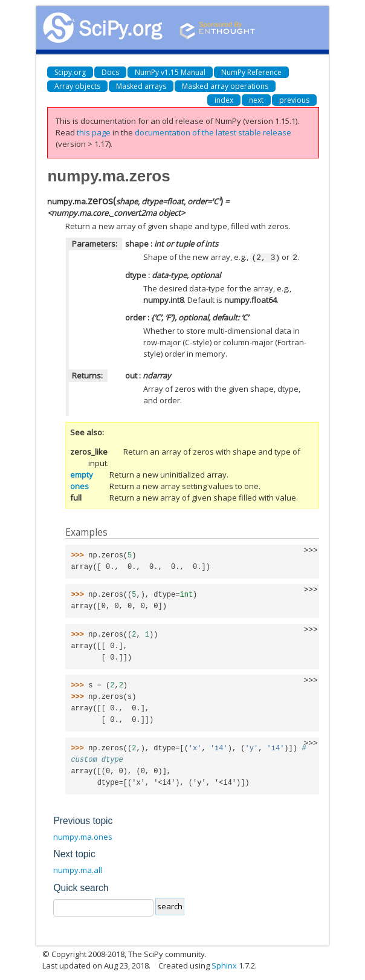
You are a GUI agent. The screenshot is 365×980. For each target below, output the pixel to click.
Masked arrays (141, 86)
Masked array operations (225, 86)
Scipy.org (70, 72)
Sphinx (224, 965)
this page (94, 132)
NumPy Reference (251, 72)
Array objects (77, 86)
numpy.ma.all (78, 869)
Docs (110, 72)
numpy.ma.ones (83, 836)
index (224, 100)
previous (294, 100)
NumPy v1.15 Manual (170, 72)
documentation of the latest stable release (213, 132)
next (256, 100)
